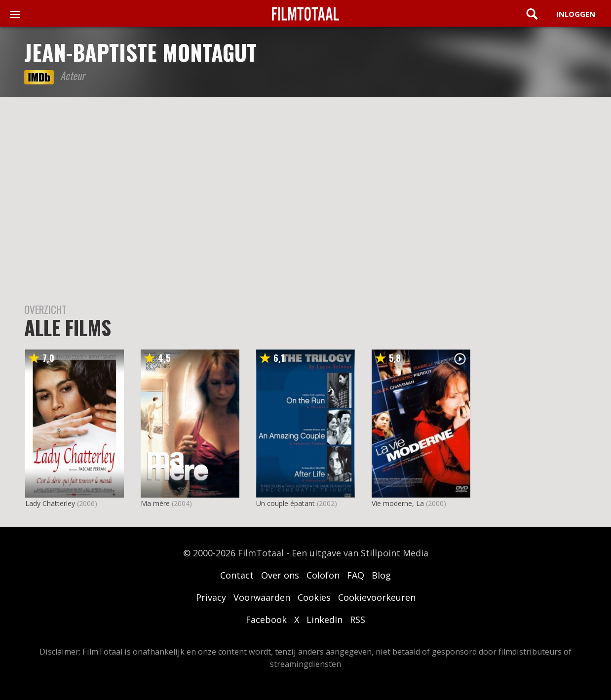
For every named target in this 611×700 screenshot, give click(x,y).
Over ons (280, 575)
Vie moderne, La (398, 503)
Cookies (314, 597)
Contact (237, 575)
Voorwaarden (262, 597)
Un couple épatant (286, 503)
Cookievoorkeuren (377, 597)
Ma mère (155, 503)
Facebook (266, 620)
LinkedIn (325, 620)
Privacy (211, 597)
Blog (381, 575)
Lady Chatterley (50, 503)
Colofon (323, 575)
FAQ (356, 575)
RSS (358, 620)
